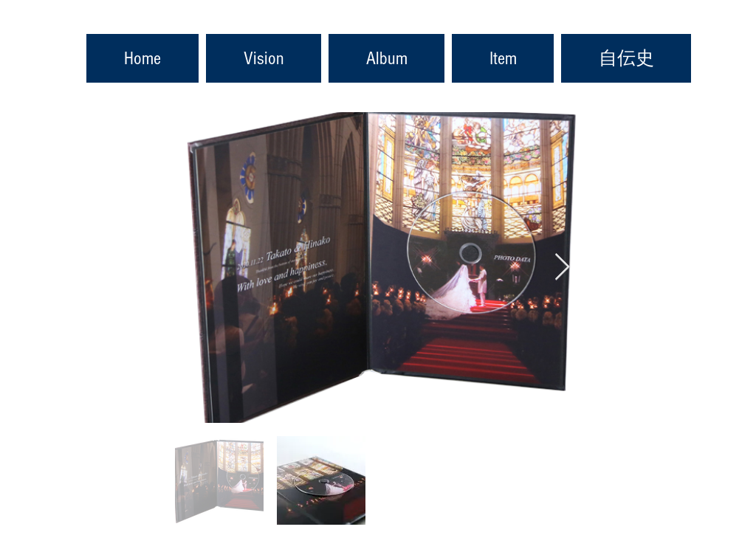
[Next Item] (562, 268)
